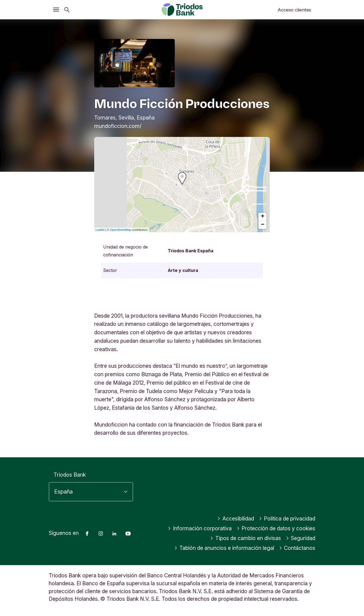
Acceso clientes (294, 10)
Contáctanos (297, 548)
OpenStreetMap (121, 230)
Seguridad (301, 538)
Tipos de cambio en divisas (246, 538)
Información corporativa (200, 528)
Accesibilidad (236, 519)
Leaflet (100, 230)
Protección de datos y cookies (276, 528)
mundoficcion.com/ (118, 126)
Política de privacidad (287, 519)
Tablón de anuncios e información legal (224, 548)
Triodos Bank (70, 475)
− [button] (263, 225)
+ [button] (263, 217)
